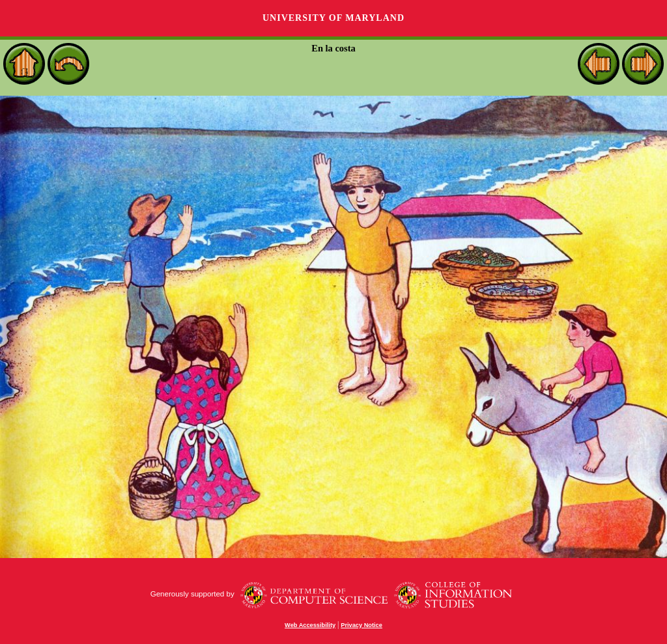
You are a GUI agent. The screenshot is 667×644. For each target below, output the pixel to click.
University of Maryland (333, 18)
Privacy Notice (362, 625)
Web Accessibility (310, 625)
